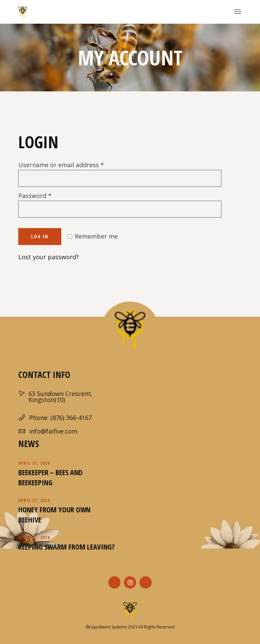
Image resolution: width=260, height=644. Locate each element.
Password (35, 196)
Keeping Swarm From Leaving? (67, 547)
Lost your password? (49, 257)
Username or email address (61, 165)
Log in (40, 236)
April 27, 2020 (34, 463)
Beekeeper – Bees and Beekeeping (50, 477)
